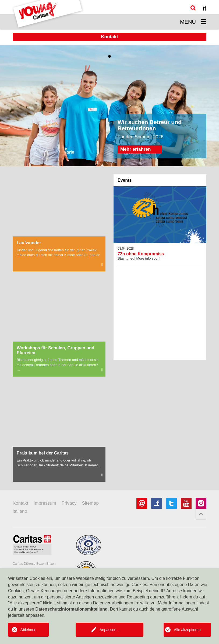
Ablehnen (28, 630)
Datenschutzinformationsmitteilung (71, 609)
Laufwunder (29, 243)
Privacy (69, 503)
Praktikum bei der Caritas (43, 453)
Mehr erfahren (135, 149)
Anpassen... (109, 630)
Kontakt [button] (109, 37)
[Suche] (193, 8)
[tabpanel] (109, 106)
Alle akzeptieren (187, 630)
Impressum (45, 503)
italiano (20, 511)
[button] (201, 514)
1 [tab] (109, 56)
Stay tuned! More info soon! (160, 254)
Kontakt (20, 503)
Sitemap (90, 503)
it (204, 8)
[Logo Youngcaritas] (48, 14)
